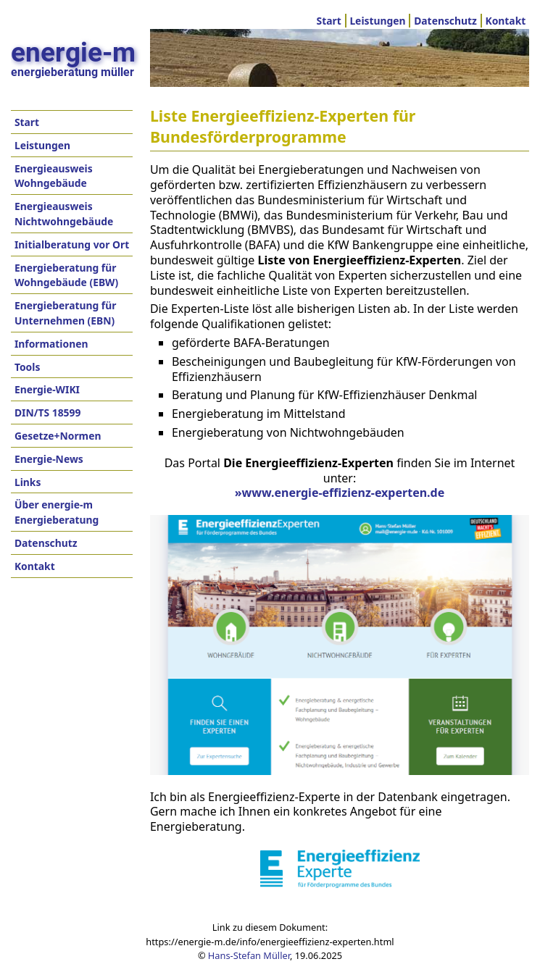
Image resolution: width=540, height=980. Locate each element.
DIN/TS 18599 (47, 412)
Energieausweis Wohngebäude (54, 176)
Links (28, 482)
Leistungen (377, 21)
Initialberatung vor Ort (72, 244)
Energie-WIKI (47, 389)
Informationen (51, 344)
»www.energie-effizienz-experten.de (340, 493)
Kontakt (505, 21)
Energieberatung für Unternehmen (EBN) (66, 313)
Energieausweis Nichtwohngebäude (64, 214)
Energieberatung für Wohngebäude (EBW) (66, 275)
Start (329, 21)
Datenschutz (445, 21)
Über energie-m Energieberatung (57, 512)
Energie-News (49, 459)
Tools (27, 367)
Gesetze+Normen (58, 436)
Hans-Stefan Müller (249, 955)
